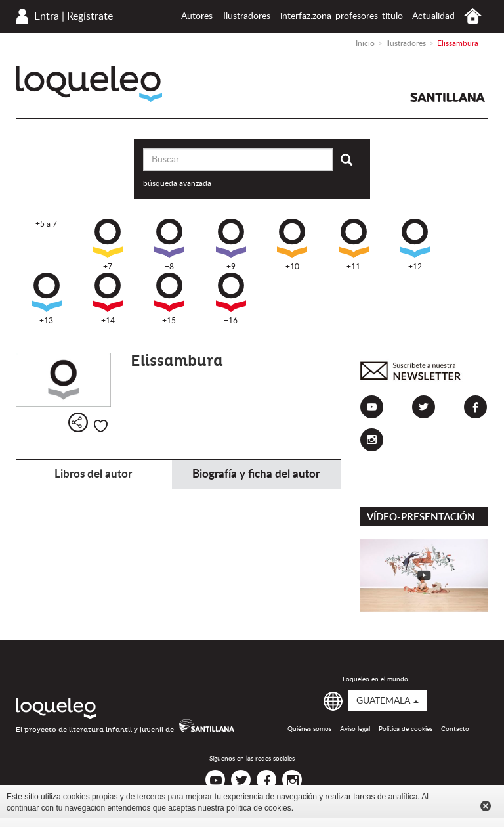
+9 (231, 245)
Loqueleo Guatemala (89, 84)
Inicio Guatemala (473, 16)
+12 (415, 245)
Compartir (78, 422)
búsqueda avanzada (177, 183)
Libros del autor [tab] (93, 474)
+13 (47, 299)
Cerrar (486, 806)
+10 (292, 245)
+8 (169, 245)
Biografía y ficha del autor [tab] (256, 474)
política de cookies (259, 808)
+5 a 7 (46, 224)
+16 (231, 299)
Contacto (455, 729)
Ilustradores (247, 16)
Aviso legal (355, 729)
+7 (108, 245)
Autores (197, 16)
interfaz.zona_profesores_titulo (342, 16)
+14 (108, 299)
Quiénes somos (309, 729)
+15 (169, 299)
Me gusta (101, 426)
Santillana (448, 97)
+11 (354, 245)
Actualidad (433, 16)
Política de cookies (406, 729)
